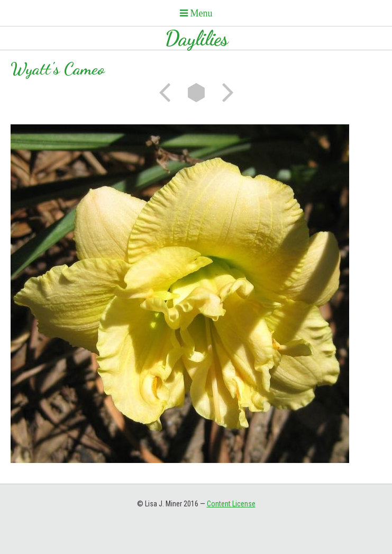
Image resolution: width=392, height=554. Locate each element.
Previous (168, 93)
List (196, 93)
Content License (231, 504)
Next (224, 93)
